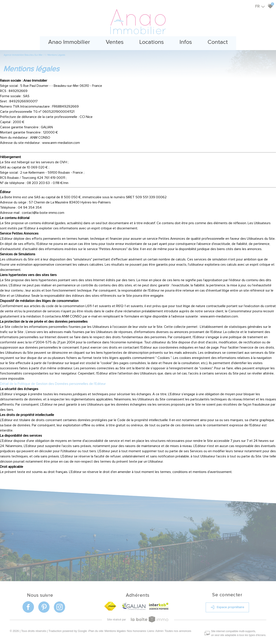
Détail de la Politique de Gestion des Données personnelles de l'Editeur (53, 382)
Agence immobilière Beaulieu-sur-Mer (23, 53)
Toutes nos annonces (179, 627)
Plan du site (97, 627)
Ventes (113, 41)
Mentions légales (116, 627)
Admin (160, 627)
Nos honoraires (138, 627)
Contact (221, 41)
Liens (152, 627)
